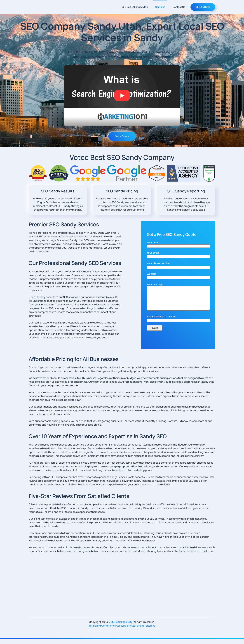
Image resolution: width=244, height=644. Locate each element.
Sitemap (151, 630)
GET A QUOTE (203, 7)
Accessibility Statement (130, 630)
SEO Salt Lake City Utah (135, 7)
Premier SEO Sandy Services (64, 224)
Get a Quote (122, 136)
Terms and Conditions (102, 630)
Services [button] (160, 7)
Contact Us (179, 7)
